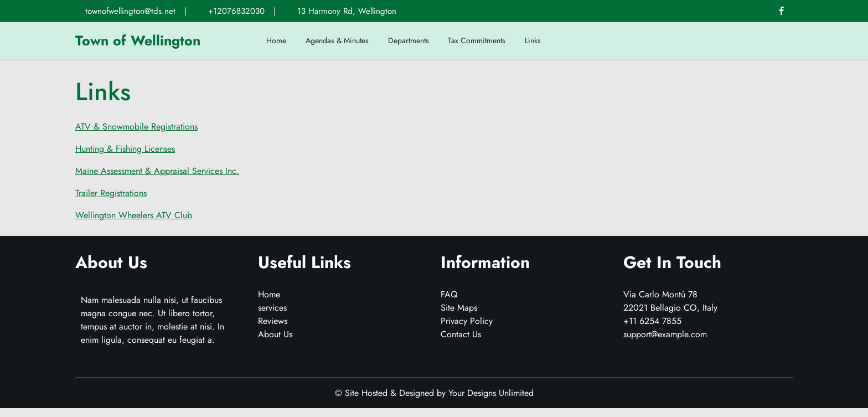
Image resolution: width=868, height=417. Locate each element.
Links (533, 40)
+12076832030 (236, 11)
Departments (409, 40)
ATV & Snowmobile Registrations (136, 127)
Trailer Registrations (111, 193)
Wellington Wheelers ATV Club (134, 215)
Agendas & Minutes (337, 40)
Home (276, 40)
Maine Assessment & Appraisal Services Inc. (157, 171)
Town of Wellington (138, 40)
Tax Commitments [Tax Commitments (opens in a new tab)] (477, 40)
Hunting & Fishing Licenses (125, 149)
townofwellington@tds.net (130, 11)
